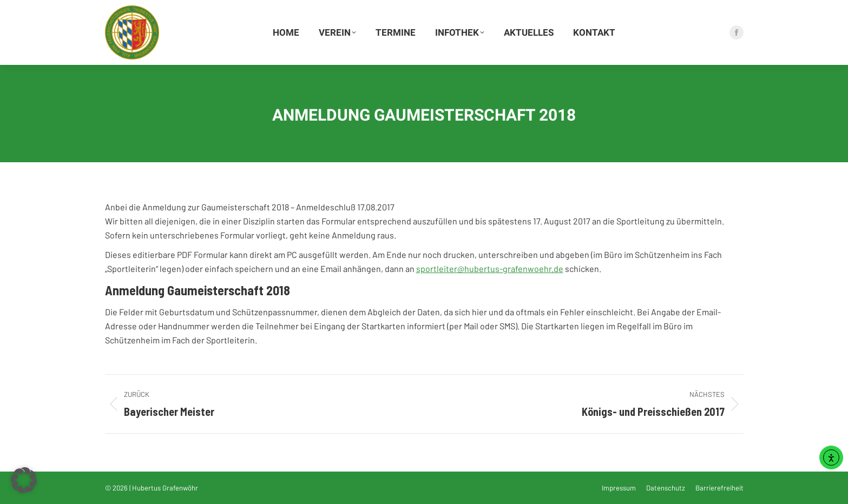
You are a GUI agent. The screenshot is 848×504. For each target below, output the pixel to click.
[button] (24, 480)
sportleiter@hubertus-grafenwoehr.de (490, 268)
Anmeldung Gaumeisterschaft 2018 (198, 290)
